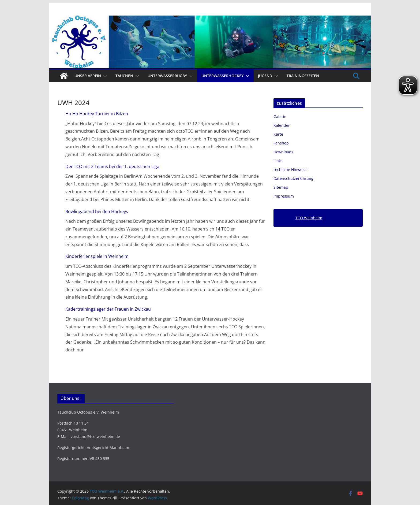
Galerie (280, 116)
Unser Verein (88, 76)
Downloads (283, 152)
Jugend (265, 76)
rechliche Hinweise (290, 170)
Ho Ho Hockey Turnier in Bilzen (97, 114)
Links (278, 161)
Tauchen (124, 76)
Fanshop (281, 143)
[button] (104, 76)
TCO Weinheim (309, 218)
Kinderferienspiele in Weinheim (97, 256)
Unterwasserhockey (222, 76)
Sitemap (281, 187)
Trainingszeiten (303, 76)
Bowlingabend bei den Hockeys (97, 211)
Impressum (284, 196)
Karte (278, 134)
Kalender (282, 125)
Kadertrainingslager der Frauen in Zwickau (108, 309)
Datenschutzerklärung (293, 178)
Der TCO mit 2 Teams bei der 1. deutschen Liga (112, 166)
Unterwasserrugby (167, 76)
